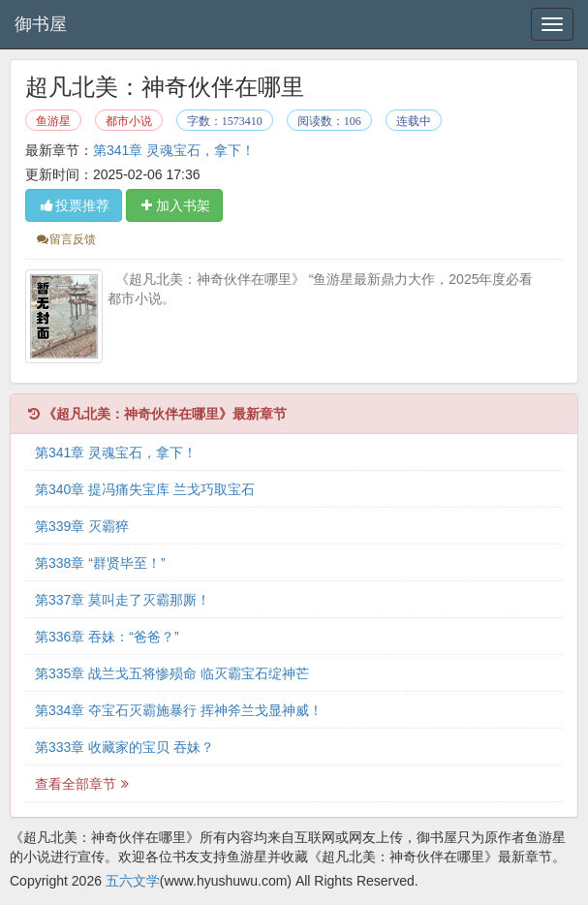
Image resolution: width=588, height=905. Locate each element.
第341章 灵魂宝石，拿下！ (174, 150)
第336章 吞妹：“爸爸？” (107, 637)
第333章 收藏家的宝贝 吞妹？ (124, 747)
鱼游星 (53, 121)
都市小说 (129, 121)
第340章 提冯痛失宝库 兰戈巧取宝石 (145, 489)
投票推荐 (74, 205)
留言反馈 (65, 239)
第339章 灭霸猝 (82, 526)
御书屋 (41, 24)
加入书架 (174, 205)
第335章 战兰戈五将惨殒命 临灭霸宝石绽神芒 (172, 673)
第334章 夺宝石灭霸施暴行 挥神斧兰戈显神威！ (179, 710)
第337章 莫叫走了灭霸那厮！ (123, 600)
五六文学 (133, 881)
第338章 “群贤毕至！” (100, 563)
